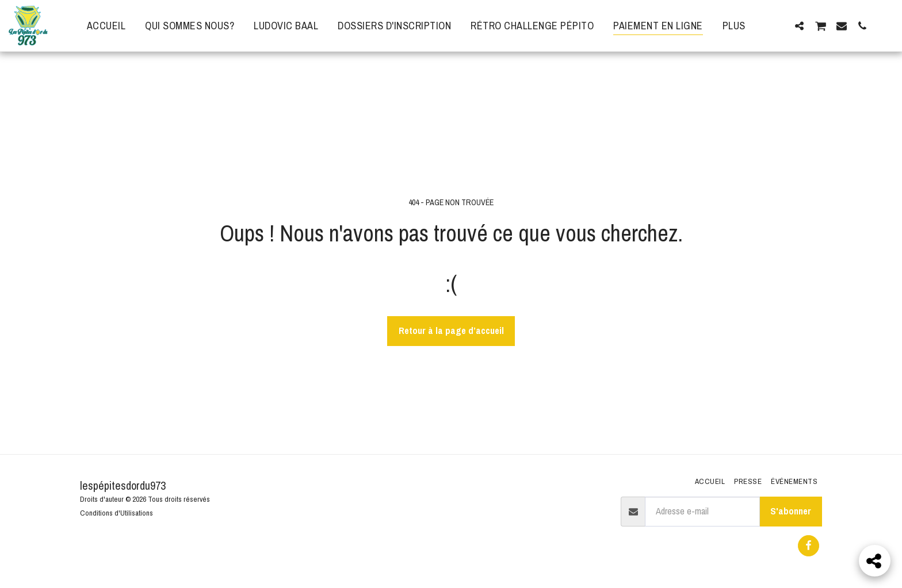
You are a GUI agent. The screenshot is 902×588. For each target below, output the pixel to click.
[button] (799, 26)
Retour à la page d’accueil (451, 330)
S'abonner (791, 511)
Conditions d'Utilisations (116, 513)
